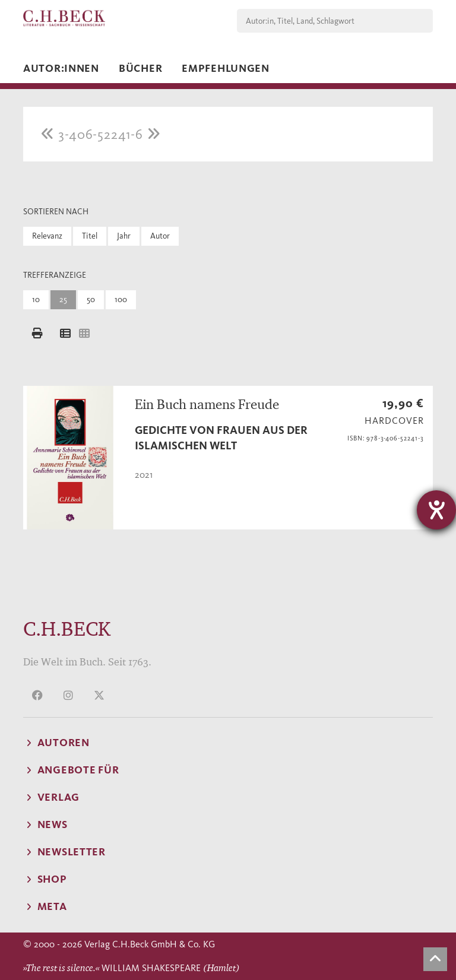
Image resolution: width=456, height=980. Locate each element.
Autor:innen (61, 68)
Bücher (140, 68)
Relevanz (47, 236)
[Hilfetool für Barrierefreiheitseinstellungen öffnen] (436, 510)
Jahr (124, 236)
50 (91, 299)
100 (121, 299)
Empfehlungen (226, 68)
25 (63, 299)
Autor (160, 236)
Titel (90, 236)
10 (36, 299)
